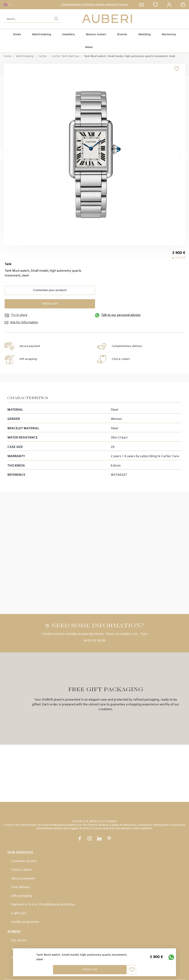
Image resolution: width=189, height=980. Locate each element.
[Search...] (26, 19)
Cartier (43, 56)
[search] (56, 19)
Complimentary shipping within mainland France (94, 5)
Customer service (24, 861)
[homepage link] (107, 19)
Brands (122, 35)
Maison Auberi (96, 35)
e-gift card (19, 913)
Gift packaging (21, 896)
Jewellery (68, 35)
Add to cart (50, 304)
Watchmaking (25, 56)
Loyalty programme (25, 922)
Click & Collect (21, 870)
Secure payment (23, 879)
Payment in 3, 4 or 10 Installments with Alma (43, 905)
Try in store (16, 315)
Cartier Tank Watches (65, 56)
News (89, 47)
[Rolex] (185, 19)
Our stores (19, 940)
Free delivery (21, 887)
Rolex (17, 35)
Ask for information (21, 323)
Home (7, 56)
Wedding (144, 35)
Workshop (169, 35)
